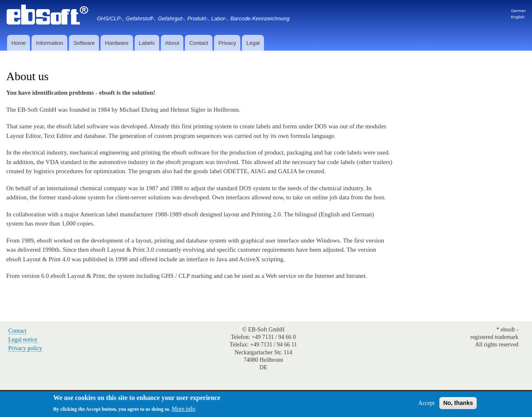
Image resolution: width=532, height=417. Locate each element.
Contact (199, 43)
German (518, 11)
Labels (147, 43)
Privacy (227, 43)
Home (18, 43)
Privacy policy (25, 348)
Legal (253, 43)
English (517, 17)
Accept (426, 405)
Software (84, 43)
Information (50, 43)
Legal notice (23, 340)
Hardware (117, 43)
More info (183, 411)
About (172, 43)
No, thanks (458, 405)
